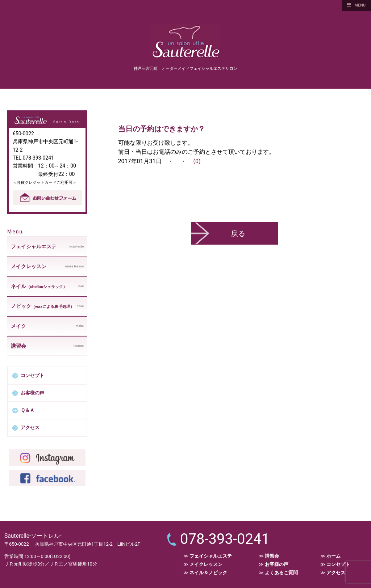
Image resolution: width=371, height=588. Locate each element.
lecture (47, 346)
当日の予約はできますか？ (162, 129)
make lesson (47, 266)
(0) (197, 161)
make (47, 326)
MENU (360, 5)
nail (47, 287)
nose (47, 306)
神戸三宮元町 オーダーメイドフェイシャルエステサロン (185, 69)
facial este (47, 246)
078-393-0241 (225, 539)
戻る (238, 233)
